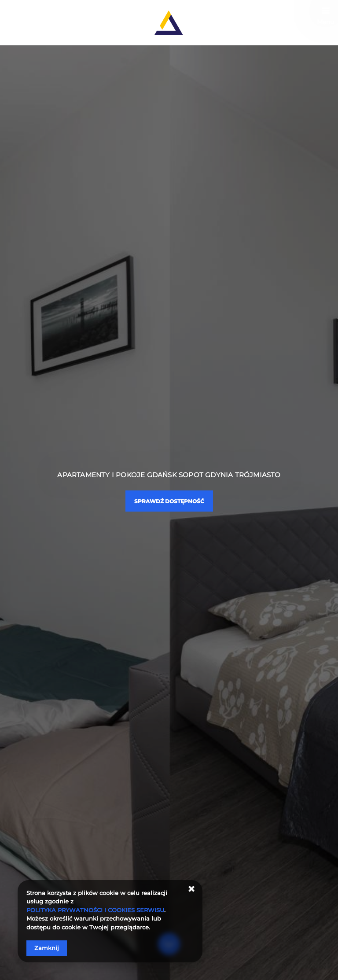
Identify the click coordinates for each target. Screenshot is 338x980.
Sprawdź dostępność (169, 501)
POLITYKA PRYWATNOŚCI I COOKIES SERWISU (95, 910)
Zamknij (47, 948)
